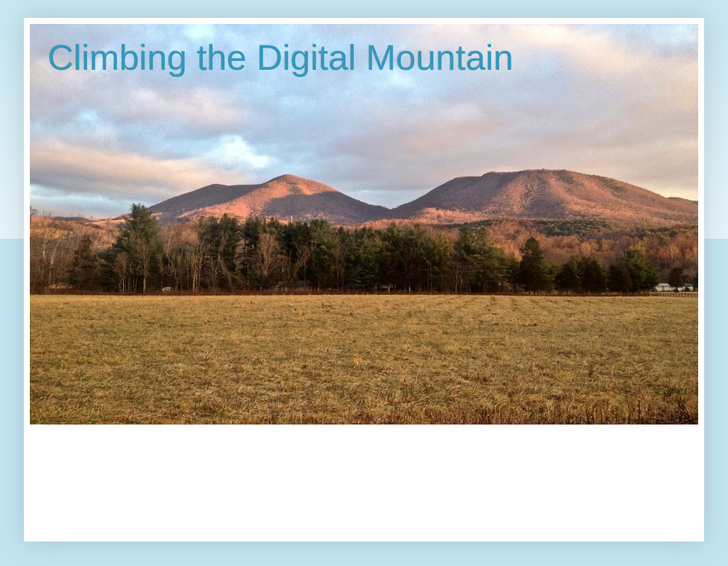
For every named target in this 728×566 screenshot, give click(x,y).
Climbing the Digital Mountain (280, 58)
